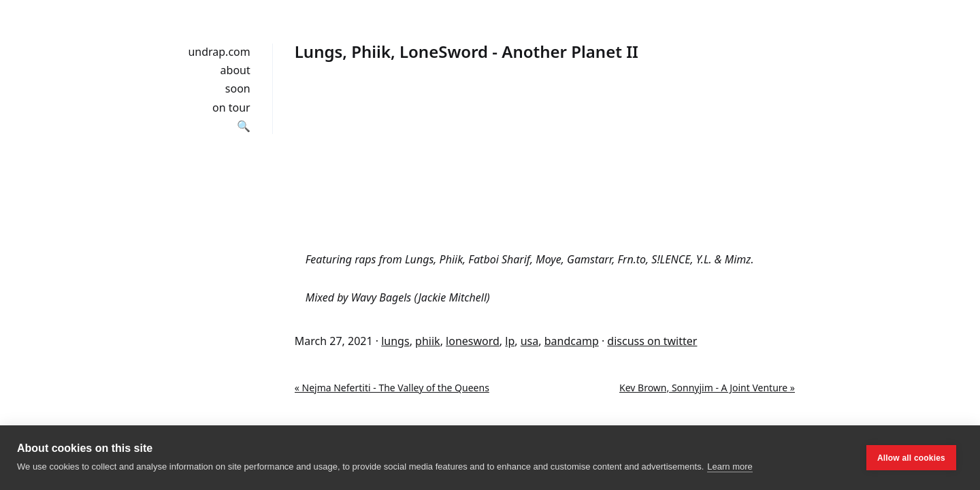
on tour (231, 108)
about (235, 70)
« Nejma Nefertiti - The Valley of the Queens (392, 388)
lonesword (473, 341)
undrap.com (219, 52)
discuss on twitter (652, 341)
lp (510, 341)
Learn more (730, 467)
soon (238, 88)
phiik (428, 341)
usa (530, 341)
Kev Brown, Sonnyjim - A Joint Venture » (707, 388)
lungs (395, 341)
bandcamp (572, 341)
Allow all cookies (911, 458)
